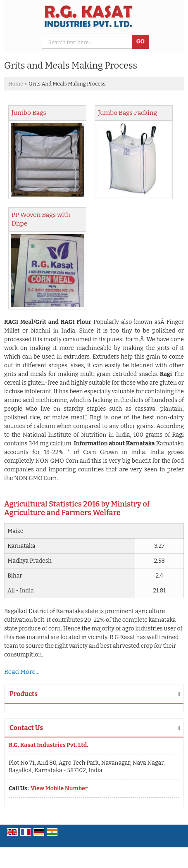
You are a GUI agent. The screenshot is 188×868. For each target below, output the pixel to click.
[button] (59, 788)
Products (24, 694)
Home (16, 84)
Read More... (22, 672)
